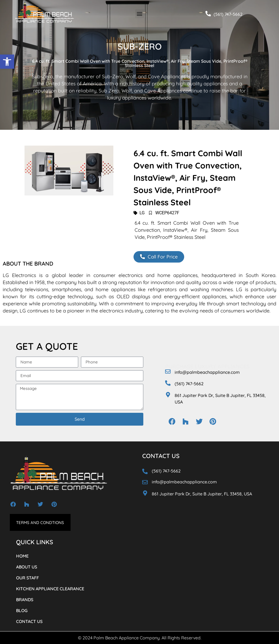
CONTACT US (29, 621)
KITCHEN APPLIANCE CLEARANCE (50, 589)
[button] (7, 62)
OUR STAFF (28, 578)
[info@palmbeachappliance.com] (168, 372)
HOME (22, 556)
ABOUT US (27, 567)
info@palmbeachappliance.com (207, 372)
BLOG (22, 610)
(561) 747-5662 (228, 14)
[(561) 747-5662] (208, 14)
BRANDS (25, 600)
